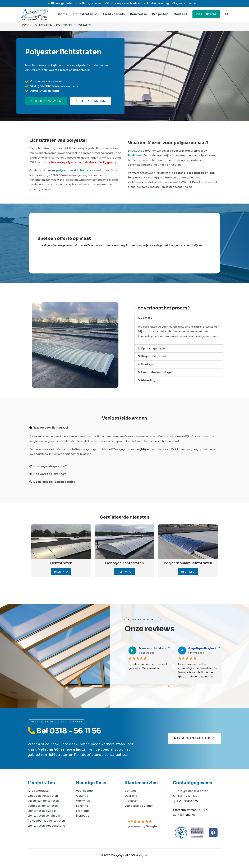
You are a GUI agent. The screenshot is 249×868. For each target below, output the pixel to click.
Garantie (82, 796)
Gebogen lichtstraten (43, 796)
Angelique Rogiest (202, 648)
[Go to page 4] (179, 686)
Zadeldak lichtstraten (43, 806)
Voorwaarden (85, 791)
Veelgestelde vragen (139, 806)
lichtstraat (135, 155)
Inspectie (83, 816)
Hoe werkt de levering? (50, 474)
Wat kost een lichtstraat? (51, 428)
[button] (179, 318)
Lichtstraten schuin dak (44, 816)
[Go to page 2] (174, 686)
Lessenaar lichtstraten (43, 801)
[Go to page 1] (171, 686)
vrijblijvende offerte (151, 449)
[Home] (25, 25)
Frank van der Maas (152, 648)
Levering (82, 806)
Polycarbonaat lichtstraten (46, 821)
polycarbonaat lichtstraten (75, 170)
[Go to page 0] (168, 686)
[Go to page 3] (177, 686)
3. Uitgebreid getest (152, 356)
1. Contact (145, 318)
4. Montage (146, 364)
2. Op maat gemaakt (152, 348)
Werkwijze (83, 801)
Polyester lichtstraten (74, 25)
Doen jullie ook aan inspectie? (54, 482)
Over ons (131, 796)
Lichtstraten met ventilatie (46, 826)
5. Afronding (147, 380)
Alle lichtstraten (39, 791)
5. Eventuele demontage (155, 372)
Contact (130, 791)
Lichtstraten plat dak (42, 811)
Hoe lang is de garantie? (50, 466)
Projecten (131, 801)
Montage (82, 811)
